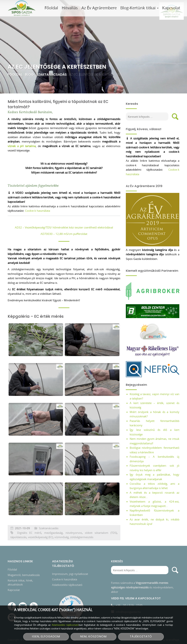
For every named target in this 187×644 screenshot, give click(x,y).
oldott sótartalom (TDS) (101, 542)
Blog (30, 74)
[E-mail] (23, 605)
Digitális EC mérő (29, 542)
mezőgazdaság (53, 542)
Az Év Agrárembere (99, 8)
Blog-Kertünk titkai (139, 8)
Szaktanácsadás (52, 74)
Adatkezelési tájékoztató (67, 583)
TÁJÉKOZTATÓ (141, 637)
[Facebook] (12, 605)
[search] (175, 117)
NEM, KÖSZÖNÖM (93, 637)
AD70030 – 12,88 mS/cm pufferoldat (64, 234)
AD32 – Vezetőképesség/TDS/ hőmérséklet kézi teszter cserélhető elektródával (64, 227)
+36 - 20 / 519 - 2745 (129, 603)
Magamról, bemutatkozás (24, 573)
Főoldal (51, 8)
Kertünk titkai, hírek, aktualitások (20, 581)
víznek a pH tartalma (22, 146)
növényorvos (74, 542)
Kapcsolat (171, 8)
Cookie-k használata (38, 211)
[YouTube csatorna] (34, 605)
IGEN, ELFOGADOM (46, 637)
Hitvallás (70, 8)
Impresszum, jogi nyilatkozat (70, 572)
